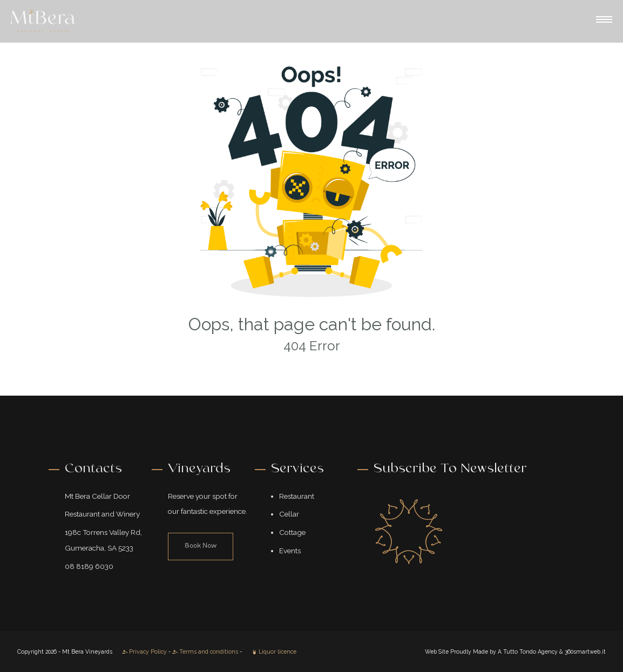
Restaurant (297, 496)
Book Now (201, 546)
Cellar (289, 514)
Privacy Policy (144, 651)
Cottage (292, 532)
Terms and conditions (205, 651)
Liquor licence (274, 651)
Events (290, 551)
